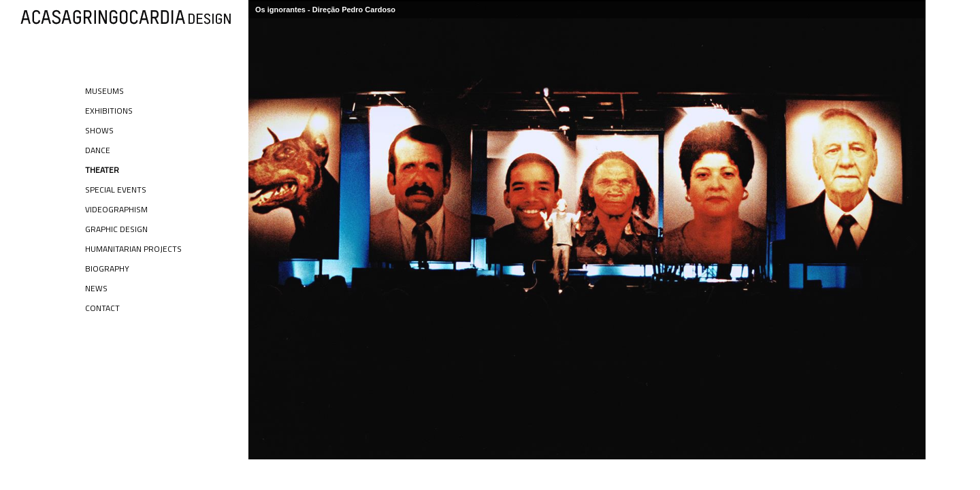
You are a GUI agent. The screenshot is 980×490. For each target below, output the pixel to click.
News (96, 288)
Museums (104, 91)
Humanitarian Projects (133, 249)
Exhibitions (109, 111)
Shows (99, 130)
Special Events (116, 190)
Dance (98, 150)
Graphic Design (116, 229)
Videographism (116, 209)
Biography (107, 268)
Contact (102, 308)
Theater (102, 170)
